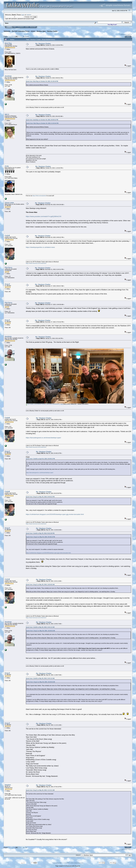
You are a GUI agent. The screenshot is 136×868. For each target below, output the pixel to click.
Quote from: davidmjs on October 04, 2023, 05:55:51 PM (42, 120)
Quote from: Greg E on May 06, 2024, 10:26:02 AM (40, 585)
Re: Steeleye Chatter (43, 44)
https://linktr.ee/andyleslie (39, 196)
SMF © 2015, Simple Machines (75, 863)
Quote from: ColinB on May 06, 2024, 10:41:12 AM (40, 627)
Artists (33, 31)
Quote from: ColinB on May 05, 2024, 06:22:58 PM (40, 533)
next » (129, 34)
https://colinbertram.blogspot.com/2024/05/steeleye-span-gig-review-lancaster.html (55, 514)
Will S (7, 114)
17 (21, 36)
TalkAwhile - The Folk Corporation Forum (17, 31)
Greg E (7, 284)
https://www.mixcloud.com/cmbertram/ (36, 263)
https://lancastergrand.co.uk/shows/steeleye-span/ (43, 438)
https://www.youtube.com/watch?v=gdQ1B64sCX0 (43, 216)
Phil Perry (8, 267)
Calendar (21, 27)
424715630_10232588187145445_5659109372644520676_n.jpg (44, 404)
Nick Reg (8, 43)
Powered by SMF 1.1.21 (59, 863)
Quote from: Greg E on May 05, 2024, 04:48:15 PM (40, 497)
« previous (123, 34)
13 (12, 36)
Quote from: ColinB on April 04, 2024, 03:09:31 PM (40, 459)
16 (19, 36)
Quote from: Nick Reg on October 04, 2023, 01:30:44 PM (42, 81)
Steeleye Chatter (52, 31)
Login (27, 27)
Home (9, 27)
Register (33, 27)
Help (15, 27)
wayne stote (9, 203)
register (29, 15)
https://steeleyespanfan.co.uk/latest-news (40, 247)
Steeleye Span (41, 31)
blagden (8, 785)
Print (128, 37)
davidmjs (8, 76)
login (23, 15)
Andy (7, 166)
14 (14, 36)
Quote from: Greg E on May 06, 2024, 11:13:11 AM (40, 790)
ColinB (7, 235)
